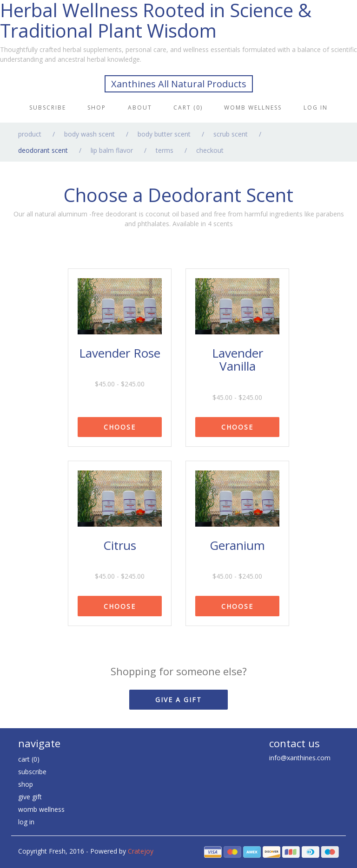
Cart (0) (188, 108)
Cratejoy (141, 851)
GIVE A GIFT (178, 700)
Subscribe (48, 108)
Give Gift (30, 797)
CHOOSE (120, 427)
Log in (316, 108)
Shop (97, 108)
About (140, 108)
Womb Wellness (253, 108)
